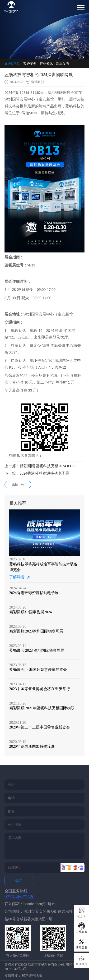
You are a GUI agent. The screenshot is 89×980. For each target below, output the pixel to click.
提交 (19, 880)
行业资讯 (46, 64)
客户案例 (30, 64)
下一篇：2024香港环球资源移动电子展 (37, 473)
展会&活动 (12, 64)
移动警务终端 (32, 976)
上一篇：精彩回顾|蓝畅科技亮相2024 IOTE (40, 466)
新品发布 (63, 64)
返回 (18, 484)
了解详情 (19, 577)
